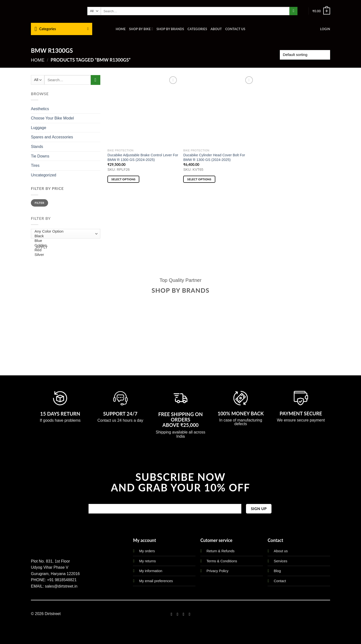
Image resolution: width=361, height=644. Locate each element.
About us (281, 551)
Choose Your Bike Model (52, 118)
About (216, 29)
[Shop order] (305, 55)
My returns (147, 561)
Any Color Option (64, 231)
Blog (277, 571)
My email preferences (156, 581)
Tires (35, 165)
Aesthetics (40, 109)
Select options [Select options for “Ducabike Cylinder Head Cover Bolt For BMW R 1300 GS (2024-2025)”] (199, 179)
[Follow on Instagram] (178, 614)
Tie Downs (40, 156)
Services (280, 561)
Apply (42, 247)
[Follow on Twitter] (183, 614)
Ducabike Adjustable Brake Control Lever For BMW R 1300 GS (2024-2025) (143, 157)
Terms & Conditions (222, 561)
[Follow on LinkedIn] (190, 614)
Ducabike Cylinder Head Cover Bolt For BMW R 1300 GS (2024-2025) (214, 157)
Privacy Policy (218, 571)
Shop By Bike (141, 29)
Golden (64, 245)
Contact (280, 581)
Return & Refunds (220, 551)
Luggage (39, 128)
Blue (64, 241)
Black (64, 236)
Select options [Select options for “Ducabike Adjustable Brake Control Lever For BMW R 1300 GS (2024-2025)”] (123, 179)
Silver (64, 255)
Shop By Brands (170, 29)
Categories (197, 29)
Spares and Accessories (52, 137)
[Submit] (293, 11)
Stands (37, 147)
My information (151, 571)
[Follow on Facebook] (171, 614)
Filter (39, 203)
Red (64, 250)
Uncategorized (44, 175)
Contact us (235, 29)
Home (121, 29)
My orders (147, 551)
